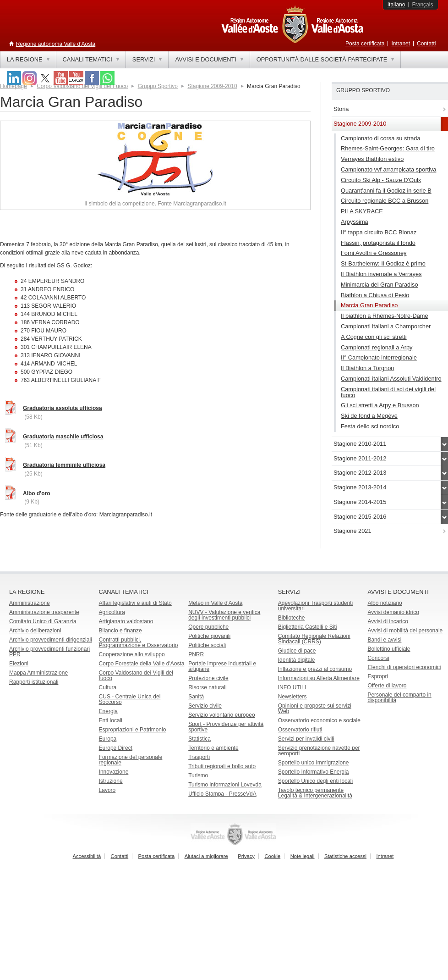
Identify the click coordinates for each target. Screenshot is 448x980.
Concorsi (378, 658)
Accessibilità (87, 856)
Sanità (196, 697)
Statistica (199, 739)
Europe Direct (116, 748)
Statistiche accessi (345, 856)
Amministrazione (30, 603)
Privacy (246, 856)
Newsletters (292, 697)
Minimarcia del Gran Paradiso (380, 285)
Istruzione (111, 781)
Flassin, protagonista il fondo (378, 243)
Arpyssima (355, 222)
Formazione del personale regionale (131, 760)
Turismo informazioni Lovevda (225, 785)
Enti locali (111, 720)
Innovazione (114, 772)
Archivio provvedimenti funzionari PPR (49, 652)
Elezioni (19, 664)
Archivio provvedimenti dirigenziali (51, 640)
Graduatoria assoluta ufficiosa (63, 408)
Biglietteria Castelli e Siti (308, 627)
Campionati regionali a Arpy (377, 347)
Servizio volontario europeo (221, 715)
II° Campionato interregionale (379, 357)
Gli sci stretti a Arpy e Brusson (380, 405)
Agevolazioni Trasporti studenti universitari (315, 606)
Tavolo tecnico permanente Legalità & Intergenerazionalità (315, 793)
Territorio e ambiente (213, 748)
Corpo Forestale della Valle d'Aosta (142, 664)
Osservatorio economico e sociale (319, 720)
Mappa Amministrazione (38, 673)
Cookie (272, 856)
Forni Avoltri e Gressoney (374, 253)
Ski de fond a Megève (369, 416)
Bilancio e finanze (120, 631)
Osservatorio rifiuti (300, 730)
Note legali (303, 856)
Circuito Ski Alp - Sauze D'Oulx (381, 180)
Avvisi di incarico (388, 621)
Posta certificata (365, 44)
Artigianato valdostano (126, 621)
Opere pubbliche (208, 627)
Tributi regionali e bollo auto (222, 766)
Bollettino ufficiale (389, 649)
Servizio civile (205, 706)
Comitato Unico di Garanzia (43, 621)
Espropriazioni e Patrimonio (133, 730)
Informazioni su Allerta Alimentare (319, 678)
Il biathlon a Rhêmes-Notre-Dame (385, 316)
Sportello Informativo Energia (314, 772)
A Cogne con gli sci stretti (374, 337)
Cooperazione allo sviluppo (132, 654)
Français (422, 5)
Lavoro (107, 790)
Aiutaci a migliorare (206, 856)
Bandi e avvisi (384, 640)
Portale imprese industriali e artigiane (222, 666)
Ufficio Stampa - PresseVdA (222, 794)
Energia (108, 711)
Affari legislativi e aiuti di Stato (135, 603)
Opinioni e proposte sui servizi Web (315, 709)
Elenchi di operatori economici (404, 667)
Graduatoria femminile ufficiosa (64, 465)
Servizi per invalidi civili (306, 739)
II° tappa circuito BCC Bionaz (379, 232)
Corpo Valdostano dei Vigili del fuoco (136, 675)
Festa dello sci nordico (370, 426)
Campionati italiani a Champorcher (386, 326)
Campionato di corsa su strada (381, 138)
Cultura (108, 687)
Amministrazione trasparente (44, 612)
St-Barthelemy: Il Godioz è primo (383, 263)
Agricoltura (112, 612)
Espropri (378, 676)
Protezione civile (208, 678)
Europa (108, 739)
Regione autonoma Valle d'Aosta (56, 44)
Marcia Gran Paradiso (369, 305)
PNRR (196, 654)
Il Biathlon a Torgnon (367, 368)
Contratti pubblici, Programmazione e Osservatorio (139, 642)
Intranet (401, 44)
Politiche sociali (207, 645)
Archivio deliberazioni (35, 631)
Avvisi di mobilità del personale (405, 631)
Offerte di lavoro (387, 686)
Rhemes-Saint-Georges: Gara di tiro (388, 148)
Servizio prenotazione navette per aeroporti (319, 751)
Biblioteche (292, 618)
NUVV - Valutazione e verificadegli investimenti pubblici (224, 615)
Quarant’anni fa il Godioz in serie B (386, 191)
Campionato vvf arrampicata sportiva (388, 169)
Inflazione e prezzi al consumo (315, 669)
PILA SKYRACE (362, 211)
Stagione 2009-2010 (212, 86)
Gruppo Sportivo (158, 86)
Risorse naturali (207, 687)
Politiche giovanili (209, 636)
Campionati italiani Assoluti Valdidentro (391, 379)
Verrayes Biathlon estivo (372, 159)
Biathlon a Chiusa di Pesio (375, 295)
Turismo (198, 775)
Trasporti (199, 757)
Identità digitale (297, 660)
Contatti (426, 44)
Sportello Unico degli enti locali (315, 781)
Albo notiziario (385, 603)
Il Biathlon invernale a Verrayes (381, 274)
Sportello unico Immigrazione (314, 763)
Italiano (396, 5)
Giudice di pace (297, 651)
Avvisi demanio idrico (393, 612)
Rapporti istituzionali (34, 682)
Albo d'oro (37, 493)
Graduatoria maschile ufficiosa (63, 437)
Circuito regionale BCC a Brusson (385, 201)
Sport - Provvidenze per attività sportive (226, 727)
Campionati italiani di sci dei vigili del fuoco (388, 392)
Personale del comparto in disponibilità (399, 698)
